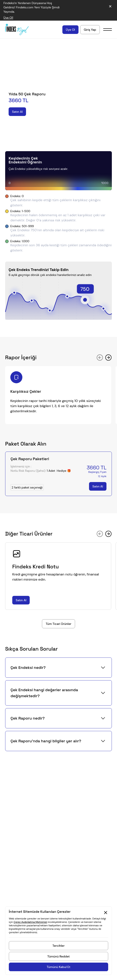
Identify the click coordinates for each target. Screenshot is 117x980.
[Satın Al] (17, 112)
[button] (58, 668)
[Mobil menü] (108, 30)
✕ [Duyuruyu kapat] (110, 6)
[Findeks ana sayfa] (17, 29)
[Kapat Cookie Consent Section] (106, 913)
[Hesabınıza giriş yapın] (90, 30)
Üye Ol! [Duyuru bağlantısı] (8, 18)
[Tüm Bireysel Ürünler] (58, 624)
